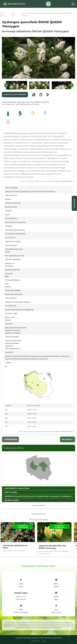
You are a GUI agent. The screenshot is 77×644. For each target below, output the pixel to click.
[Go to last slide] (6, 85)
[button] (17, 85)
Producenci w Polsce (13, 448)
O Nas (44, 641)
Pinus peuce (21, 599)
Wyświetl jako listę (38, 514)
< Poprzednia (10, 439)
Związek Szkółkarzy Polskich (63, 181)
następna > (68, 439)
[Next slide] (71, 85)
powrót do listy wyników (15, 95)
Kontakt (34, 641)
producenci (74, 203)
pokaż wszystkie (39, 505)
